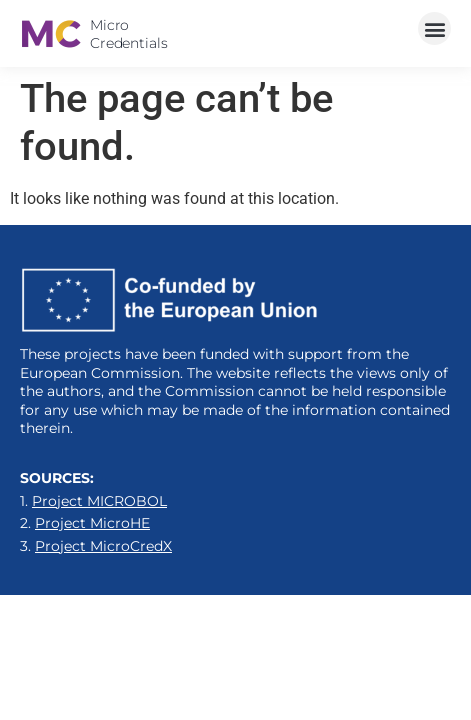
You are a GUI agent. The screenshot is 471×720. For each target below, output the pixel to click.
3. (96, 546)
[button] (434, 28)
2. (85, 523)
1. (93, 501)
